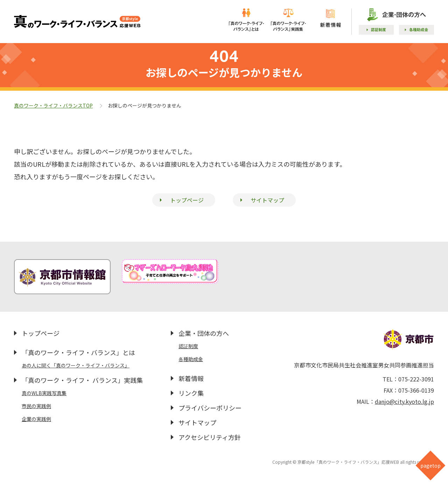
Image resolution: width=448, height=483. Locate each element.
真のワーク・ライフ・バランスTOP (53, 105)
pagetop (430, 465)
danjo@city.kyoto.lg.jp (404, 401)
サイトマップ (267, 200)
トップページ (187, 200)
